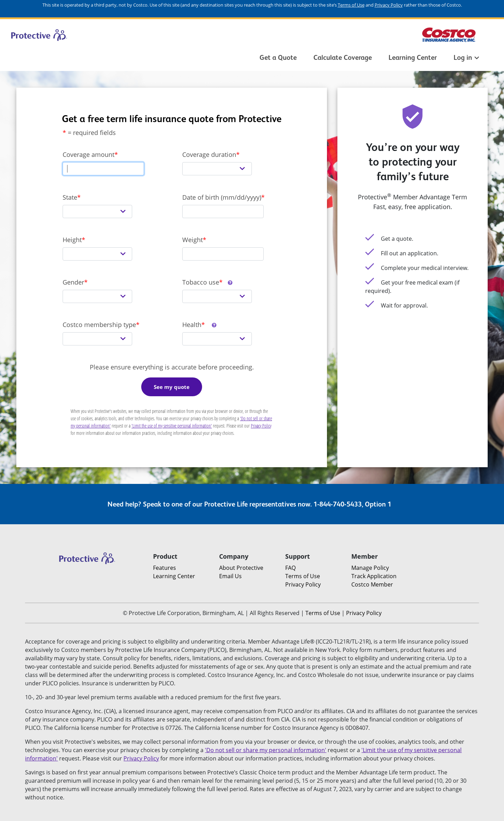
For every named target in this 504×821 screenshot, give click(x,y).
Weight (193, 240)
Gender (73, 282)
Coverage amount (89, 154)
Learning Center (413, 57)
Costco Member (372, 584)
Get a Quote (278, 57)
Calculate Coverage (343, 57)
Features (165, 568)
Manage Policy (370, 568)
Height (72, 240)
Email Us (230, 576)
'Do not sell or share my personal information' (266, 750)
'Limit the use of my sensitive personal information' (172, 426)
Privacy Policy (389, 5)
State (70, 197)
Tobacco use (208, 282)
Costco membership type (99, 325)
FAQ (290, 568)
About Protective (241, 568)
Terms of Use (351, 5)
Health (200, 325)
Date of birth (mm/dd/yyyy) (222, 197)
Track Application (374, 576)
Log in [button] (466, 57)
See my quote (172, 387)
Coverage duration (209, 154)
